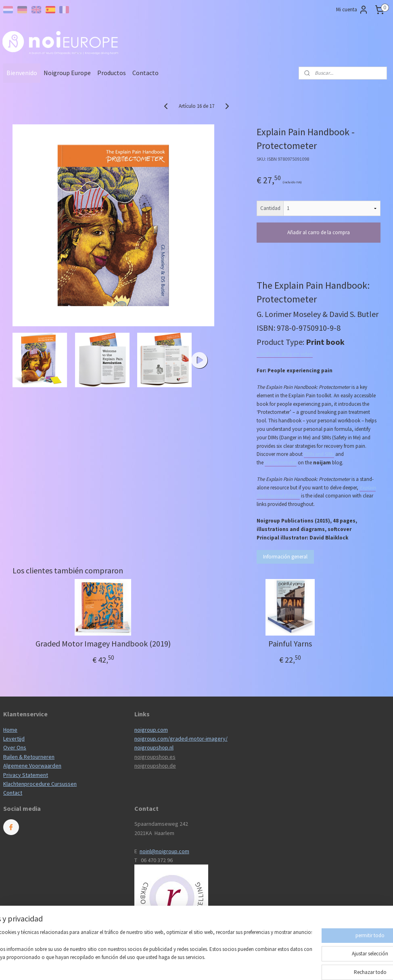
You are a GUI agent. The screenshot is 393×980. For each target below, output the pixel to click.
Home (10, 730)
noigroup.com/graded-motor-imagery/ (181, 739)
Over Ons (15, 747)
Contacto (145, 73)
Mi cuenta (352, 10)
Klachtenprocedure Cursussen (40, 784)
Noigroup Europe (67, 73)
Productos (112, 73)
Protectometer (281, 463)
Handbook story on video (285, 354)
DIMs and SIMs (319, 454)
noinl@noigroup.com (164, 851)
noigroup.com (151, 730)
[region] (143, 950)
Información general (285, 557)
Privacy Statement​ (26, 775)
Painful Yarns (290, 644)
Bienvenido (22, 73)
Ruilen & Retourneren (29, 757)
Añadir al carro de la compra (319, 232)
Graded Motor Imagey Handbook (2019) (103, 644)
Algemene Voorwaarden (32, 766)
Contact (13, 793)
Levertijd (14, 739)
